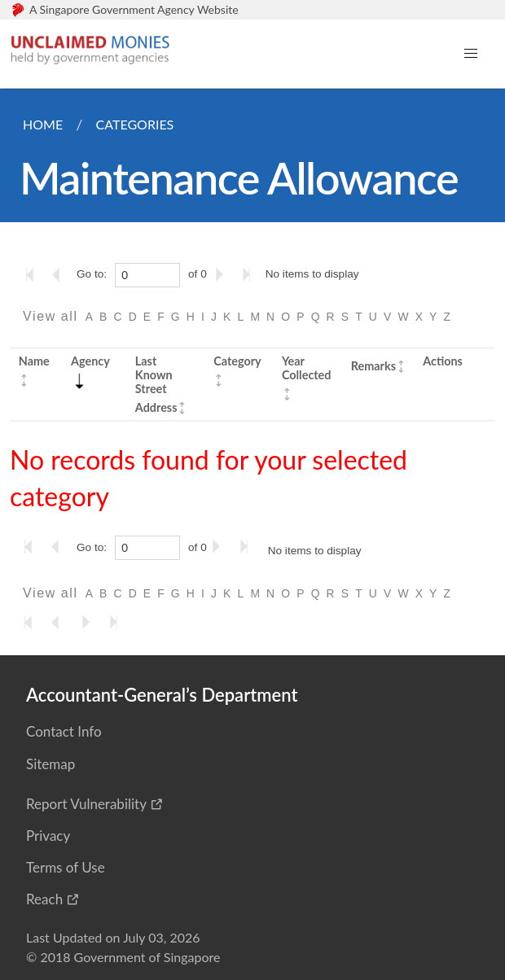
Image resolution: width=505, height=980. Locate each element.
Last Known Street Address (156, 384)
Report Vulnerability (86, 804)
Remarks (373, 366)
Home (43, 124)
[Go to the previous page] (61, 274)
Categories (134, 124)
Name (34, 361)
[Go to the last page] (250, 274)
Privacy (48, 836)
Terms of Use (66, 867)
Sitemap (50, 764)
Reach (44, 899)
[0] (147, 275)
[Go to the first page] (33, 274)
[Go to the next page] (222, 274)
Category (237, 361)
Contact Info (64, 731)
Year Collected (307, 368)
